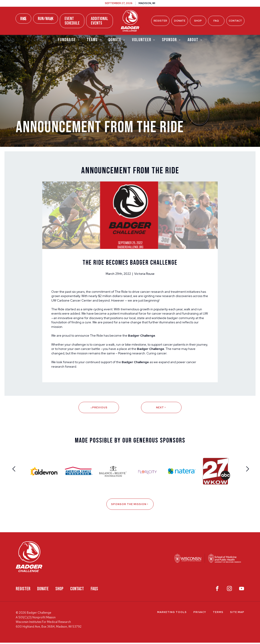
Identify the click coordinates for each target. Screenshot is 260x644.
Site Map (237, 614)
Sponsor (171, 40)
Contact (235, 21)
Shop (198, 21)
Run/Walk (46, 19)
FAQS (94, 590)
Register (160, 21)
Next (161, 409)
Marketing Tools (172, 614)
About (195, 40)
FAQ (216, 21)
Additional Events (100, 21)
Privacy (200, 614)
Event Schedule (72, 21)
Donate (180, 21)
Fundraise (69, 40)
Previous (99, 409)
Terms (218, 614)
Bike (23, 19)
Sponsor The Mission (130, 506)
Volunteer (144, 40)
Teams (94, 40)
